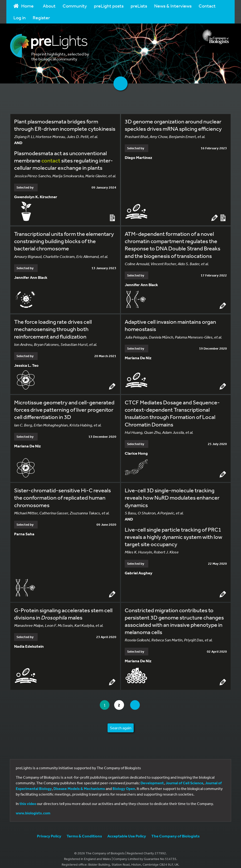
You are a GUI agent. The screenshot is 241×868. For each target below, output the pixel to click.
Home (24, 6)
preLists (139, 6)
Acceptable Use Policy (127, 831)
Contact (207, 6)
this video (28, 799)
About (49, 6)
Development (152, 778)
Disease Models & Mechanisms (79, 784)
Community (75, 6)
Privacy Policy (49, 831)
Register (41, 18)
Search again (121, 723)
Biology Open (124, 784)
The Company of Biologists (175, 831)
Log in (20, 18)
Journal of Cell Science (184, 778)
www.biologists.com (33, 808)
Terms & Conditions (84, 831)
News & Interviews (173, 6)
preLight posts (109, 6)
